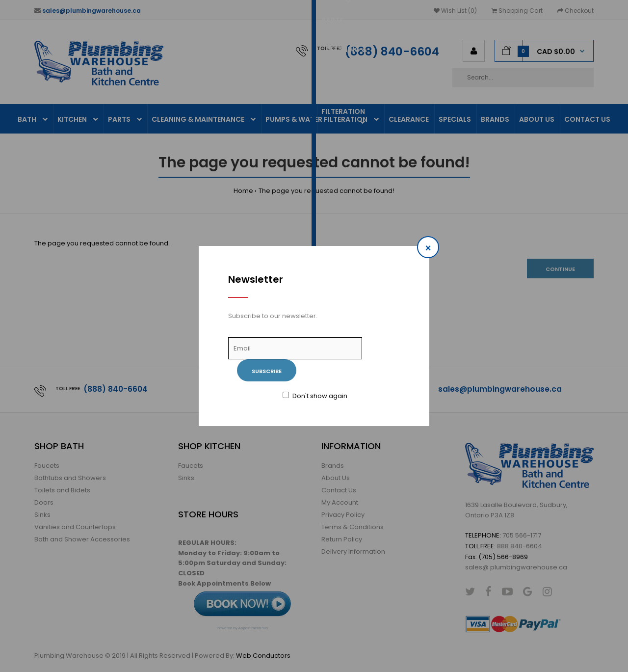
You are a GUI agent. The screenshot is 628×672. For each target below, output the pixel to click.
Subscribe (267, 371)
